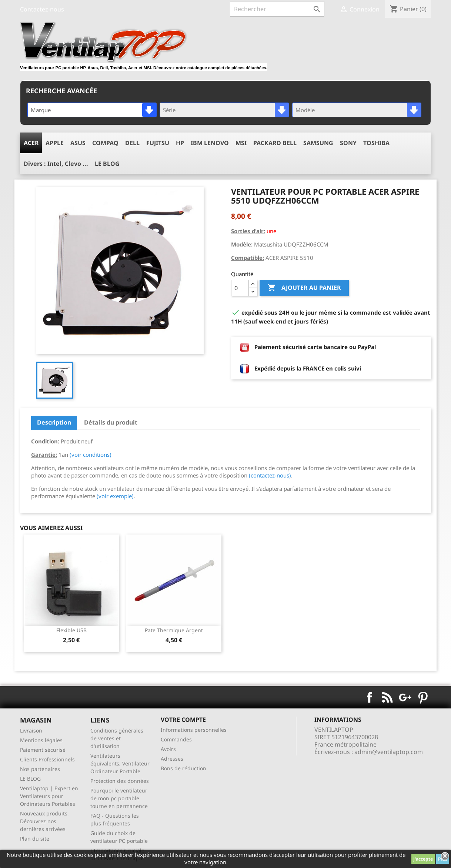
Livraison (31, 730)
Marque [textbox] (41, 110)
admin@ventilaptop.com (389, 752)
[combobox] (92, 110)
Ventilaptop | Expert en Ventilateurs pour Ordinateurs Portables (49, 796)
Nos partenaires (40, 769)
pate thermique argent (174, 630)
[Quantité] (240, 288)
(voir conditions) (91, 455)
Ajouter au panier (304, 288)
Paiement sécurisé (43, 750)
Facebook (370, 697)
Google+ (405, 697)
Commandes (176, 739)
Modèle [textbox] (305, 110)
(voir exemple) (115, 496)
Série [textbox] (169, 110)
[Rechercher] (277, 9)
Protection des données (120, 781)
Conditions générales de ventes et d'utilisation (117, 738)
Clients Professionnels (47, 759)
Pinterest (423, 697)
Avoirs (168, 749)
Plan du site (35, 839)
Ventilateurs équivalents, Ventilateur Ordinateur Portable (120, 763)
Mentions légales (41, 740)
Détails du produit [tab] (111, 422)
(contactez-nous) (270, 475)
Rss (387, 697)
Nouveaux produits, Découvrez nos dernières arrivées (44, 821)
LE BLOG (30, 779)
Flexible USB (71, 630)
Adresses (172, 759)
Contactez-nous (42, 9)
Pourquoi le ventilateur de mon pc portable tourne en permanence (119, 798)
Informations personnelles (194, 730)
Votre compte (183, 720)
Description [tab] (54, 422)
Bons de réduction (183, 768)
